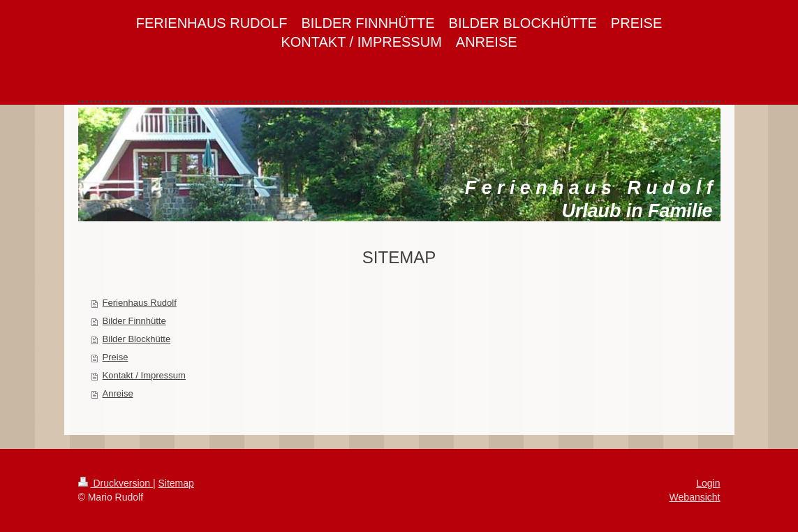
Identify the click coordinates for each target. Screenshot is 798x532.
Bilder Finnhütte (134, 321)
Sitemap (176, 483)
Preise (116, 357)
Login (708, 483)
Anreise (118, 393)
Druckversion (116, 483)
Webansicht (695, 497)
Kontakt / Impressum (144, 375)
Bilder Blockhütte (137, 339)
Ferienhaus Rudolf (140, 303)
